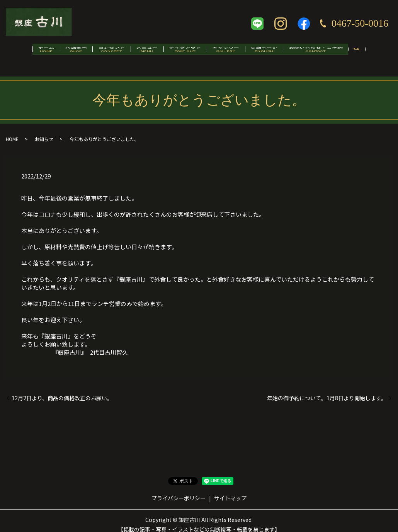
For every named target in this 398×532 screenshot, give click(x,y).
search (382, 53)
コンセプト (102, 53)
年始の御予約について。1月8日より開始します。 (327, 390)
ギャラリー (235, 53)
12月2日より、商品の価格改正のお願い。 (62, 390)
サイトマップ (230, 490)
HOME (12, 131)
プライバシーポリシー (179, 490)
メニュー (144, 53)
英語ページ (280, 53)
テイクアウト (188, 53)
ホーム (24, 53)
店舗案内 (61, 53)
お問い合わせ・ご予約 (337, 53)
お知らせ (44, 131)
